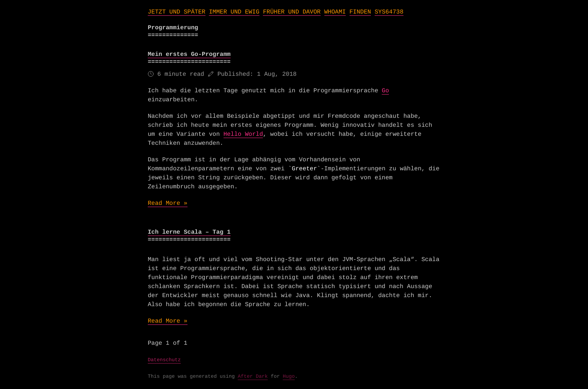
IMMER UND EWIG (234, 12)
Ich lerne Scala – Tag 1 (189, 232)
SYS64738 (389, 12)
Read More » (168, 203)
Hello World (243, 134)
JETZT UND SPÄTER (177, 12)
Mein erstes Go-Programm (189, 54)
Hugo (289, 377)
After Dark (253, 377)
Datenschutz (164, 360)
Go (385, 91)
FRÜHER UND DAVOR (292, 12)
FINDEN (360, 12)
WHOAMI (335, 12)
